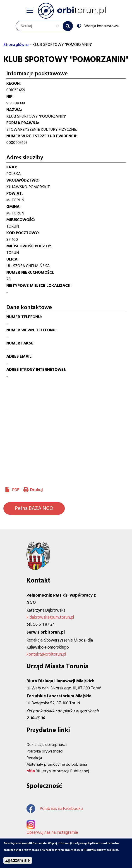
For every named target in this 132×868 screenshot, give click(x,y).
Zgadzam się (18, 861)
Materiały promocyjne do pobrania (57, 764)
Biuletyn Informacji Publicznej (62, 771)
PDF (16, 490)
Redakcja (34, 758)
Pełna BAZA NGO (34, 508)
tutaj (18, 850)
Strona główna (16, 45)
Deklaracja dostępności (47, 745)
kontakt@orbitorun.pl (46, 654)
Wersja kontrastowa (101, 26)
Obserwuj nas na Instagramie (52, 832)
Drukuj (36, 490)
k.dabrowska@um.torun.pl (50, 617)
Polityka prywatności (45, 751)
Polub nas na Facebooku (55, 809)
